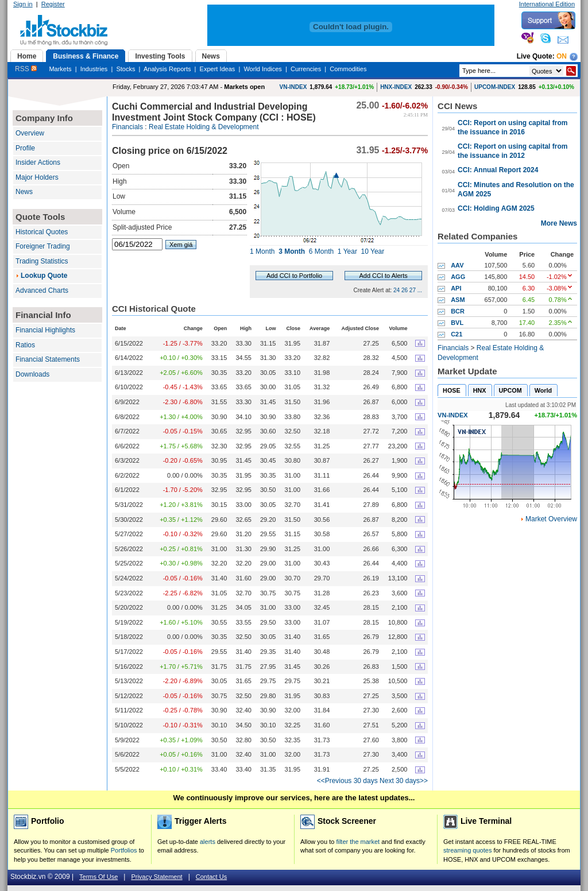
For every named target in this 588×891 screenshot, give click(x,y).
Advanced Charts (42, 290)
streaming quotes (467, 850)
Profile (25, 148)
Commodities (348, 69)
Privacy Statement (156, 877)
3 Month (292, 251)
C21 (457, 334)
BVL (457, 323)
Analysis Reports (167, 69)
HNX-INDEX (396, 87)
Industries (94, 69)
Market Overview (551, 519)
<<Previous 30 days (347, 781)
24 (396, 290)
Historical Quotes (42, 232)
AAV (457, 265)
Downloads (32, 374)
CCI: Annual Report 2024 (498, 170)
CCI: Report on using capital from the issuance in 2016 (512, 127)
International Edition (547, 4)
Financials (127, 127)
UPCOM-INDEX (495, 87)
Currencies (306, 69)
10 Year (373, 251)
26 (405, 290)
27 (413, 290)
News (24, 192)
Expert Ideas (218, 69)
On (562, 56)
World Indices (262, 69)
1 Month (262, 251)
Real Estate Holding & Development (204, 127)
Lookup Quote (44, 276)
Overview (30, 133)
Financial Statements (48, 359)
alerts (208, 842)
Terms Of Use (98, 877)
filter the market (358, 842)
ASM (458, 300)
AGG (458, 277)
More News (559, 223)
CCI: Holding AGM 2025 (496, 208)
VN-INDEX (293, 87)
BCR (458, 311)
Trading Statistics (42, 261)
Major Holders (37, 177)
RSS (26, 69)
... (420, 290)
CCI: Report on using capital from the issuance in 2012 (512, 151)
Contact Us (211, 877)
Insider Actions (38, 162)
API (456, 288)
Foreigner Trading (43, 246)
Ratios (25, 345)
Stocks (125, 69)
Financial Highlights (45, 330)
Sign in (23, 4)
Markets (60, 69)
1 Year (347, 251)
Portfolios (124, 850)
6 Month (321, 251)
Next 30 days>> (404, 781)
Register (53, 4)
